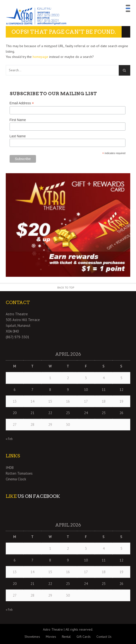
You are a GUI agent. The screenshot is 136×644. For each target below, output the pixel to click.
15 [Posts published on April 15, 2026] (50, 401)
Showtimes (32, 637)
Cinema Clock (16, 479)
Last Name (18, 136)
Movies (51, 637)
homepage (40, 57)
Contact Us (104, 637)
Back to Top (66, 287)
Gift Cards (84, 637)
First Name (18, 120)
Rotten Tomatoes (19, 473)
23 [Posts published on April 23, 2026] (68, 413)
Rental (66, 637)
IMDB (10, 468)
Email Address (22, 103)
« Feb (9, 439)
